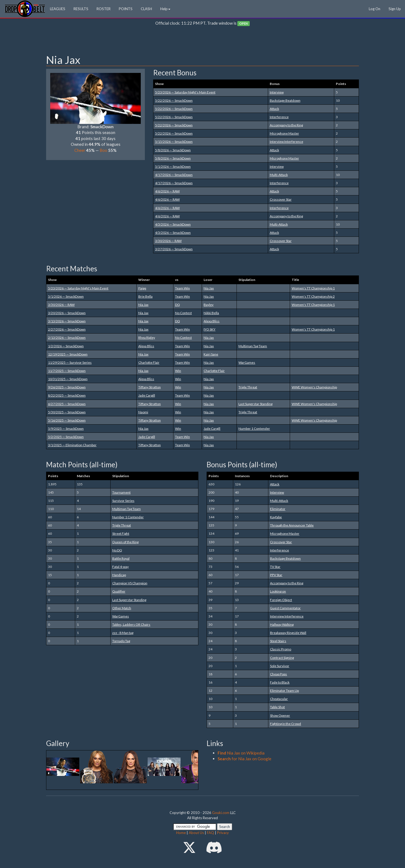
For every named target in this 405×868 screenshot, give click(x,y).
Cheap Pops (279, 674)
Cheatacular (279, 699)
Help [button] (165, 9)
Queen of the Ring (125, 542)
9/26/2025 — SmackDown (67, 387)
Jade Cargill (147, 395)
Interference (279, 117)
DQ (178, 305)
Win (178, 371)
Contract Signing (282, 658)
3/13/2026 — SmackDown (67, 321)
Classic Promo (281, 649)
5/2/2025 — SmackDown (66, 437)
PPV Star (276, 575)
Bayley (209, 305)
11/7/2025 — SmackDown (67, 371)
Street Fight (121, 533)
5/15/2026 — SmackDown (174, 142)
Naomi (143, 412)
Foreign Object (281, 600)
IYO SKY (209, 329)
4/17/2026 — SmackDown (174, 175)
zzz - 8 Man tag (123, 633)
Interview (277, 92)
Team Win (182, 288)
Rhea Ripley (147, 338)
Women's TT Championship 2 (313, 296)
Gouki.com (221, 813)
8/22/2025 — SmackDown (67, 395)
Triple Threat (248, 387)
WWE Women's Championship (314, 387)
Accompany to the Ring (286, 125)
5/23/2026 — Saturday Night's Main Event (185, 92)
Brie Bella (145, 296)
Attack (274, 109)
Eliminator (278, 509)
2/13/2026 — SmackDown (67, 338)
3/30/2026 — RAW (168, 241)
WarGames (247, 362)
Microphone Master (284, 133)
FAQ (210, 833)
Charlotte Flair (149, 362)
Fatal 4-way (120, 567)
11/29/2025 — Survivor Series (70, 362)
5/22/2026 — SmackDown (174, 100)
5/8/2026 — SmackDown (173, 150)
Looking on (278, 591)
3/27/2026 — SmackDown (174, 249)
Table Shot (277, 707)
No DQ (117, 550)
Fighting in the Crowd (286, 724)
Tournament (121, 492)
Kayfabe (276, 517)
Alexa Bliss (212, 321)
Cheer (80, 150)
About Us (196, 833)
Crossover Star (281, 199)
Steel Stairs (278, 641)
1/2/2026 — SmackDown (66, 346)
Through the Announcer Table (292, 525)
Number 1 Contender (254, 429)
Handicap (119, 575)
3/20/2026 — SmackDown (67, 313)
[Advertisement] (203, 41)
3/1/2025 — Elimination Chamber (72, 445)
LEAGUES (58, 9)
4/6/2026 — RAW (167, 191)
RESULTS (81, 9)
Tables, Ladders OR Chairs (131, 624)
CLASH (146, 9)
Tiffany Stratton (150, 387)
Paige (142, 288)
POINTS (126, 9)
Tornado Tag (121, 641)
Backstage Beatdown (285, 100)
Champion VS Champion (130, 583)
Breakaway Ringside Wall (288, 633)
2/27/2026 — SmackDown (67, 329)
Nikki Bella (211, 313)
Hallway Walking (282, 624)
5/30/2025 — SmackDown (67, 412)
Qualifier (119, 591)
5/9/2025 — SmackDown (66, 429)
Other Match (122, 608)
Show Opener (280, 715)
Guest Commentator (285, 608)
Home (181, 833)
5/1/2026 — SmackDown (173, 167)
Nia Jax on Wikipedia (241, 753)
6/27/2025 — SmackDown (67, 404)
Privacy (223, 833)
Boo (103, 150)
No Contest (183, 313)
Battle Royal (121, 558)
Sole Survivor (280, 666)
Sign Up (395, 9)
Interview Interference (286, 142)
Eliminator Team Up (284, 691)
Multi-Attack (279, 175)
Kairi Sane (211, 354)
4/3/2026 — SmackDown (173, 224)
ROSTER (104, 9)
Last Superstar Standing (255, 404)
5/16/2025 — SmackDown (67, 420)
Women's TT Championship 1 (313, 288)
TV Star (275, 567)
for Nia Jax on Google (244, 759)
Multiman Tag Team (253, 346)
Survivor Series (123, 501)
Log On (375, 9)
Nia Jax (209, 288)
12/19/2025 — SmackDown (68, 354)
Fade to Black (280, 682)
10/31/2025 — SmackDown (68, 379)
